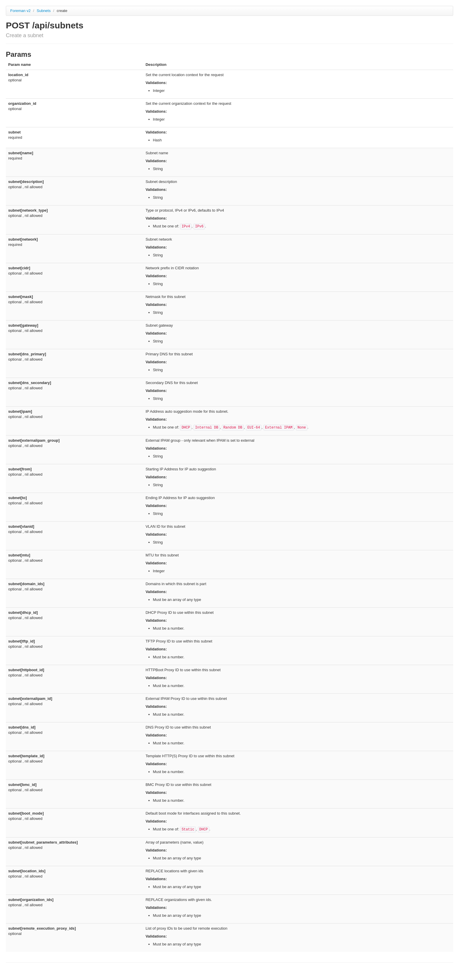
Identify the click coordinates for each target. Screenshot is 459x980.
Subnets (44, 11)
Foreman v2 (20, 11)
